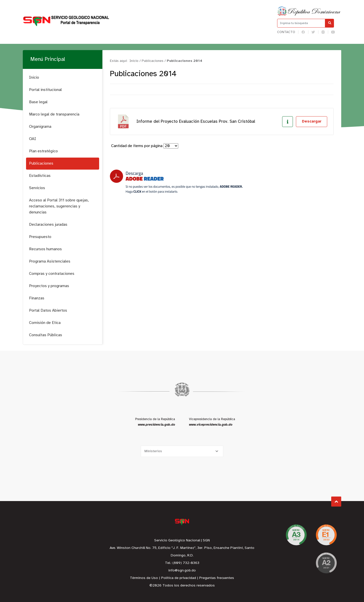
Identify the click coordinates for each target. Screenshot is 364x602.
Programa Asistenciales (50, 261)
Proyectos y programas (49, 286)
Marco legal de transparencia (54, 114)
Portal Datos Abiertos (48, 311)
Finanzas (37, 298)
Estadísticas (40, 176)
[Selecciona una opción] (182, 451)
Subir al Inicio (336, 502)
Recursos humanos (45, 249)
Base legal (38, 102)
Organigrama (40, 127)
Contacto (286, 32)
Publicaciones (41, 163)
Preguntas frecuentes (217, 578)
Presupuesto (40, 237)
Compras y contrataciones (52, 274)
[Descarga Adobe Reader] (176, 182)
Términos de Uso (144, 578)
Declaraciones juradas (48, 225)
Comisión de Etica (45, 323)
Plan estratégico (43, 151)
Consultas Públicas (46, 335)
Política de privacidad (179, 578)
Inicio (34, 78)
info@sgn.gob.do (182, 571)
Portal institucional (45, 90)
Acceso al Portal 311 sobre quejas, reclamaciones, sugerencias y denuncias (59, 206)
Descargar (312, 122)
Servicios (37, 188)
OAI (33, 139)
